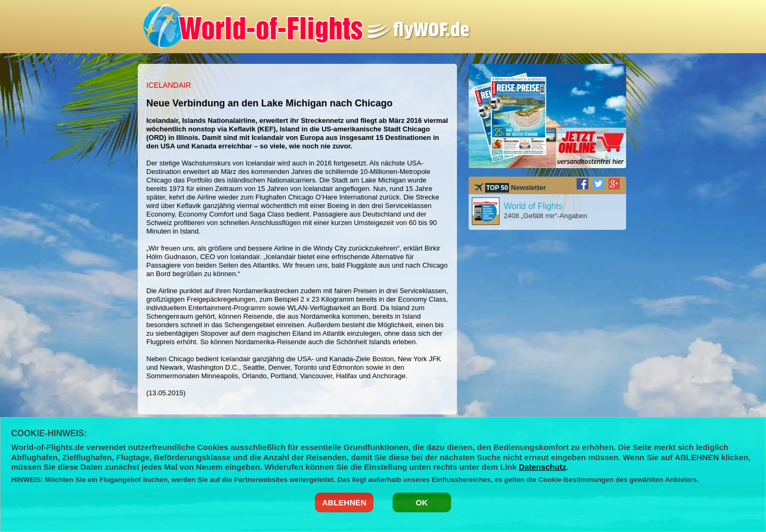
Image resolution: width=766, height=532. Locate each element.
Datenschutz (542, 467)
